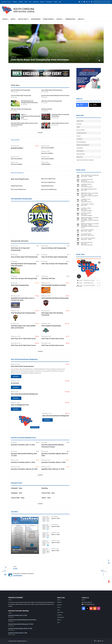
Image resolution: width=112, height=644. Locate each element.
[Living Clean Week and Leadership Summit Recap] (46, 117)
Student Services (48, 19)
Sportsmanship (36, 19)
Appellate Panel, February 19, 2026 (53, 469)
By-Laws (79, 136)
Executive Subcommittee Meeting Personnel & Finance (55, 96)
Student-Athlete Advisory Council (60, 123)
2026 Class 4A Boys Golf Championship (21, 109)
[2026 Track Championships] (15, 290)
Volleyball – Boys (17, 488)
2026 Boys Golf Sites (47, 109)
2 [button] (101, 60)
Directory (42, 2)
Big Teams (79, 124)
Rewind (55, 2)
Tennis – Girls (46, 498)
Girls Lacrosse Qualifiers (48, 159)
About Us (81, 19)
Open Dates (36, 2)
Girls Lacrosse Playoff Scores (18, 189)
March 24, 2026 (56, 526)
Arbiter (78, 127)
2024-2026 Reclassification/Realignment (24, 394)
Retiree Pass (80, 157)
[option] (56, 44)
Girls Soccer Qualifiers (17, 164)
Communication (70, 19)
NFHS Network (80, 151)
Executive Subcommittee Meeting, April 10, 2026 (21, 624)
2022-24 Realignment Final (20, 405)
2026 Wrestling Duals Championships (23, 313)
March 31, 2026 (56, 518)
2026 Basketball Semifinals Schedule (54, 285)
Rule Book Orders (81, 154)
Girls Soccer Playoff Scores (48, 182)
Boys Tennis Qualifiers (17, 159)
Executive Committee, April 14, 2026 (23, 445)
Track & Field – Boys (18, 498)
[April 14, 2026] (25, 535)
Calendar (21, 2)
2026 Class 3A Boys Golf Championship (52, 101)
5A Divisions (15, 383)
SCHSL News (15, 85)
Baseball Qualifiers (17, 148)
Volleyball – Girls (16, 493)
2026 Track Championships (20, 285)
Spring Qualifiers (15, 140)
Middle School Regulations (83, 145)
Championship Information (20, 241)
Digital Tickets (80, 121)
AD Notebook (49, 2)
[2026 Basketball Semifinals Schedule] (46, 290)
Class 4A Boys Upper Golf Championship (52, 90)
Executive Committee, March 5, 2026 (23, 462)
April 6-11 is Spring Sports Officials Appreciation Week (31, 116)
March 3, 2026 (55, 551)
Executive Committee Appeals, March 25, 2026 (20, 629)
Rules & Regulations (81, 142)
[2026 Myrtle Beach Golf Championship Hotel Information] (56, 44)
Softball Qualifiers (46, 164)
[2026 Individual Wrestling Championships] (46, 303)
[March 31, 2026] (46, 519)
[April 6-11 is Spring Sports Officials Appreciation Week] (15, 117)
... (94, 182)
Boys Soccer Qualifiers (47, 153)
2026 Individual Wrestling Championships (55, 298)
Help (60, 2)
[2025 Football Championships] (46, 331)
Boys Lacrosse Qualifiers (48, 148)
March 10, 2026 (56, 543)
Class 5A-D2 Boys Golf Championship (21, 90)
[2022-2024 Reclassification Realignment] (26, 421)
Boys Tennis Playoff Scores (20, 179)
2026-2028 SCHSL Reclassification (22, 366)
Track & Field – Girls (48, 493)
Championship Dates (82, 133)
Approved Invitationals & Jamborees (85, 160)
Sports (13, 19)
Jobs (30, 2)
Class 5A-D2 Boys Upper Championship (21, 96)
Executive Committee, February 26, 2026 (24, 469)
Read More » (16, 376)
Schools (5, 19)
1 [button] (99, 60)
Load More (40, 133)
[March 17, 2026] (46, 535)
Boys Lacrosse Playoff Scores (49, 189)
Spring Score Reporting (17, 173)
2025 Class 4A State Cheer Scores (53, 345)
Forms (26, 2)
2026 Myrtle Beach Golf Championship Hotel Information (40, 60)
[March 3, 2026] (46, 551)
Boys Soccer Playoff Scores (48, 179)
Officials (59, 19)
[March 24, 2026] (46, 527)
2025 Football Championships (51, 326)
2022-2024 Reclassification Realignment (56, 416)
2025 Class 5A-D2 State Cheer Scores (23, 345)
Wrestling (45, 488)
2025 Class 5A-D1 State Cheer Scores (23, 339)
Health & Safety (23, 19)
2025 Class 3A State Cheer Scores (53, 339)
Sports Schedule (81, 130)
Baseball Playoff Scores (47, 186)
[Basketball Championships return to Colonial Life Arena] (15, 305)
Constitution (80, 139)
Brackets (15, 2)
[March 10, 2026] (46, 543)
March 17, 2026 (56, 535)
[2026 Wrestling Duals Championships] (15, 318)
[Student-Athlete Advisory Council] (46, 125)
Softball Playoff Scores (17, 186)
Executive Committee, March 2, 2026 (53, 462)
